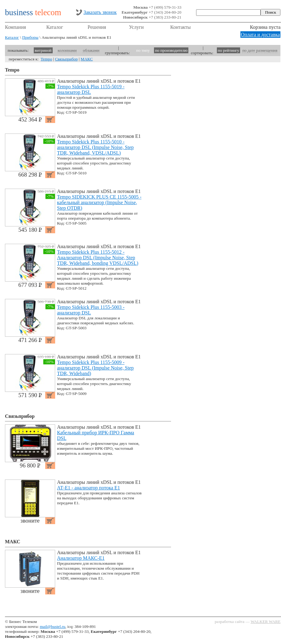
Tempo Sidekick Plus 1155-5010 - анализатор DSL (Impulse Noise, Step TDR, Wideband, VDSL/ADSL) (95, 147)
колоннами (67, 50)
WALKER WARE (266, 622)
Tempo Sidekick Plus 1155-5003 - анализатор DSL (91, 310)
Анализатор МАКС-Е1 (81, 558)
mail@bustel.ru (52, 626)
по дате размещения (260, 50)
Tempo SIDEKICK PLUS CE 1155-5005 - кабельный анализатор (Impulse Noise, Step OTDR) (99, 202)
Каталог (55, 27)
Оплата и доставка (261, 35)
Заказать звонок (100, 12)
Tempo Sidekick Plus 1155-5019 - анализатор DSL (91, 89)
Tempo (46, 59)
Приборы (30, 37)
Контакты (181, 27)
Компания (15, 27)
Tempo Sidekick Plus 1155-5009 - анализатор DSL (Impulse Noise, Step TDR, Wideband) (95, 368)
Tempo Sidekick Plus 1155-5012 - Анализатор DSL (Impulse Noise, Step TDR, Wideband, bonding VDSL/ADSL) (98, 258)
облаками (91, 50)
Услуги (136, 27)
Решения (97, 27)
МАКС (87, 59)
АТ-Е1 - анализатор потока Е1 (88, 488)
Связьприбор (66, 59)
